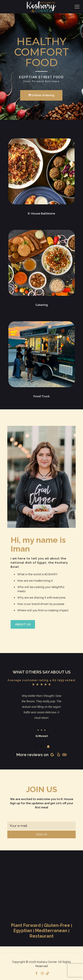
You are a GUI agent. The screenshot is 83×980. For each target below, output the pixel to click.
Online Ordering (41, 95)
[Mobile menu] (77, 7)
